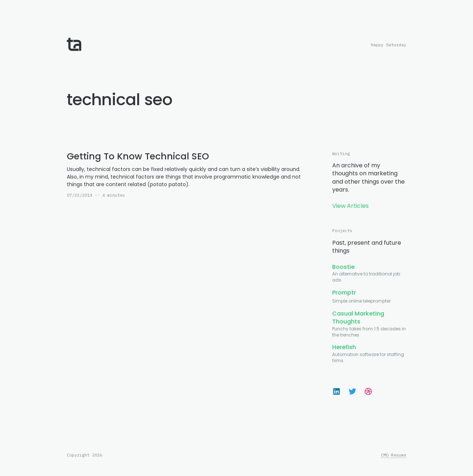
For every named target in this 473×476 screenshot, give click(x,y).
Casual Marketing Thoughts (358, 318)
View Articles (350, 206)
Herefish (344, 347)
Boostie (343, 267)
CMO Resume (394, 455)
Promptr (344, 293)
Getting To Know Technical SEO (138, 156)
